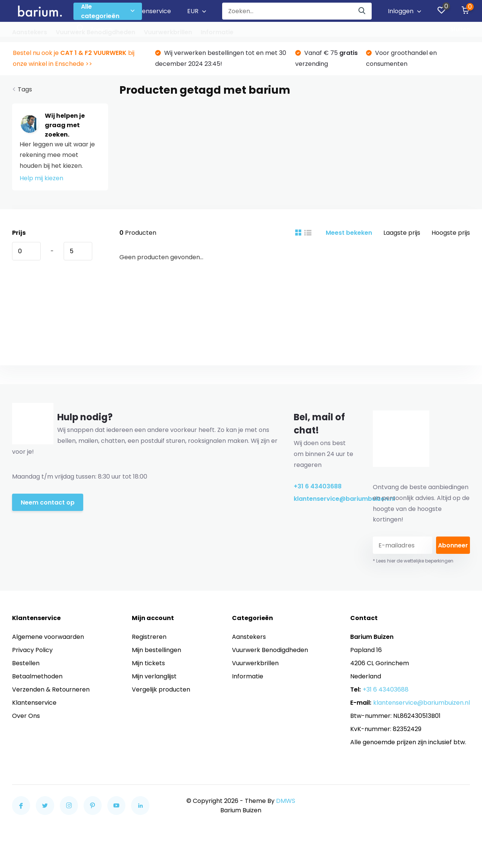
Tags (25, 89)
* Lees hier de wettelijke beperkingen (413, 561)
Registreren (149, 637)
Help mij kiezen (41, 178)
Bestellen (26, 663)
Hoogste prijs (451, 233)
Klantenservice (149, 11)
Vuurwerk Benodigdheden (95, 32)
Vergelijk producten (161, 689)
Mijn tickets (148, 663)
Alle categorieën (108, 11)
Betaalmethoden (37, 676)
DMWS (286, 801)
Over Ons (26, 716)
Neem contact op (48, 502)
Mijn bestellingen (156, 650)
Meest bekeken (349, 233)
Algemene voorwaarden (48, 637)
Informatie (217, 32)
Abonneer (453, 545)
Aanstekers (30, 32)
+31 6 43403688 (318, 486)
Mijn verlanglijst (154, 676)
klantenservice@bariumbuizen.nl (325, 499)
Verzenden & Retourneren (51, 689)
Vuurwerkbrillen (168, 32)
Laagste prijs (402, 233)
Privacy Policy (32, 650)
